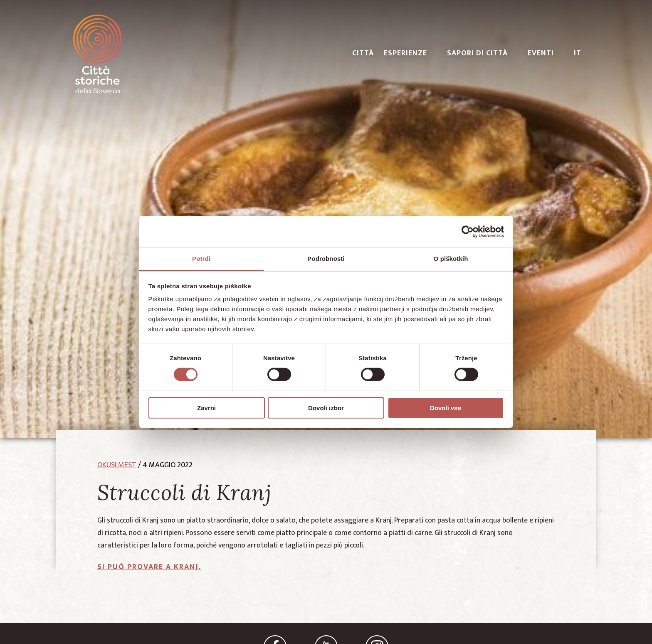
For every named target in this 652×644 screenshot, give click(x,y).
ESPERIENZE (405, 53)
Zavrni (206, 408)
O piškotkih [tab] (451, 259)
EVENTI (541, 53)
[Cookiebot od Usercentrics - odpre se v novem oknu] (468, 231)
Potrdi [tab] (201, 259)
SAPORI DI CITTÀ (477, 53)
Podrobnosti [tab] (326, 259)
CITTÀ (363, 53)
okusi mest (117, 465)
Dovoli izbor (326, 408)
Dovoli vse (446, 408)
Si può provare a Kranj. (149, 567)
